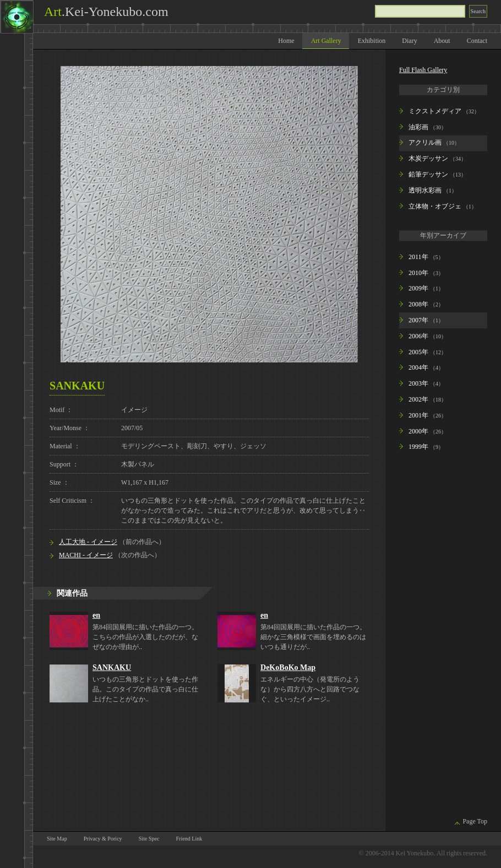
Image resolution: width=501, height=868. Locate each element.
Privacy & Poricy (103, 839)
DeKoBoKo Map (288, 667)
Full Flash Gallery (423, 70)
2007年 (418, 320)
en (96, 615)
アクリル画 (425, 142)
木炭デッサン (428, 158)
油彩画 (418, 127)
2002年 (418, 399)
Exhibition (372, 41)
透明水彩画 (425, 190)
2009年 (418, 288)
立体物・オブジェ (435, 206)
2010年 (418, 273)
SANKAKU (112, 667)
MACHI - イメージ (86, 555)
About (442, 41)
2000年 (418, 431)
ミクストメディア (435, 111)
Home (286, 41)
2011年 (418, 257)
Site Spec (149, 839)
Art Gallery (326, 41)
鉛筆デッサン (428, 174)
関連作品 (72, 593)
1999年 (418, 447)
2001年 (418, 415)
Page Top (475, 821)
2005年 (418, 352)
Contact (477, 41)
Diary (409, 41)
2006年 (418, 336)
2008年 (418, 304)
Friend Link (189, 839)
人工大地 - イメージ (88, 542)
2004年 (418, 367)
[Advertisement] (434, 636)
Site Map (57, 839)
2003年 (418, 383)
